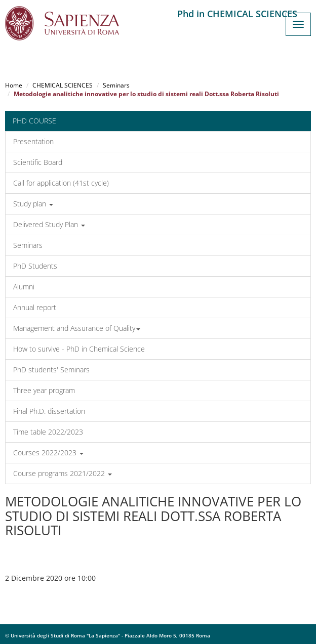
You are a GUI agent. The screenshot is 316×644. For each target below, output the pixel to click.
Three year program (44, 390)
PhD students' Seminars (51, 370)
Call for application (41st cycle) (61, 183)
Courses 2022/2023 (48, 453)
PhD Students (35, 266)
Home (14, 85)
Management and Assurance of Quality (77, 328)
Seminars (116, 85)
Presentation (33, 141)
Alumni (24, 287)
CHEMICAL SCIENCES (63, 85)
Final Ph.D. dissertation (49, 411)
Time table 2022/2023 (48, 432)
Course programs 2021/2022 (63, 473)
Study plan (33, 204)
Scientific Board (38, 162)
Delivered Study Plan (49, 224)
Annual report (35, 307)
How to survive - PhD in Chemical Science (79, 349)
